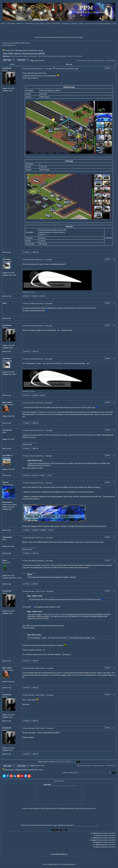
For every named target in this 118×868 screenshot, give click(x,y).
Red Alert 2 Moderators (59, 56)
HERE (81, 37)
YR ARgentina (51, 412)
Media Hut (33, 51)
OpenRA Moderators (45, 56)
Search (49, 24)
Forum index (9, 51)
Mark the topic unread (84, 60)
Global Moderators (17, 56)
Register (74, 24)
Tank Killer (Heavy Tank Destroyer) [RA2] (24, 54)
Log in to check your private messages (98, 24)
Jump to (65, 773)
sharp (55, 825)
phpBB (58, 854)
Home (4, 24)
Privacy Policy (40, 24)
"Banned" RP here (29, 292)
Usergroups (66, 24)
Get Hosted (11, 24)
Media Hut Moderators (31, 56)
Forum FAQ (29, 24)
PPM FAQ (20, 24)
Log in (115, 24)
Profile (81, 24)
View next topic (111, 60)
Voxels (41, 51)
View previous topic (98, 60)
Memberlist (56, 24)
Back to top (7, 252)
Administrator (86, 808)
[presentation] (22, 817)
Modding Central (22, 51)
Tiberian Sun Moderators (75, 56)
